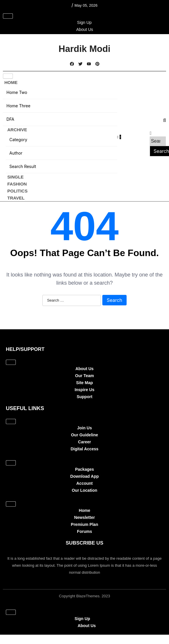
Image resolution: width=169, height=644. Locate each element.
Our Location (84, 490)
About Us (85, 29)
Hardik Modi (84, 49)
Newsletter (85, 517)
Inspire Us (84, 390)
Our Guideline (85, 435)
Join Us (85, 428)
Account (84, 483)
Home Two (17, 92)
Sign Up (84, 22)
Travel (16, 198)
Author (16, 153)
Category (18, 140)
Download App (84, 476)
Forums (84, 531)
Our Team (84, 376)
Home (11, 82)
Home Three (18, 106)
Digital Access (84, 449)
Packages (85, 469)
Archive (17, 130)
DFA (10, 119)
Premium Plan (84, 524)
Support (84, 397)
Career (84, 442)
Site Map (84, 383)
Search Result (23, 166)
